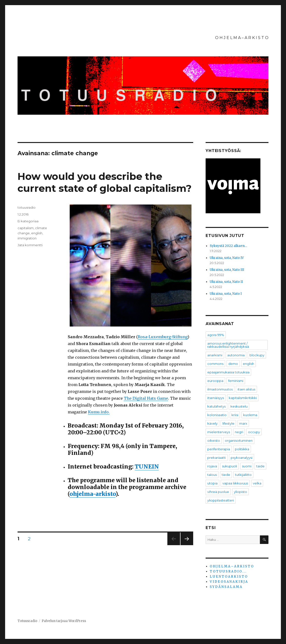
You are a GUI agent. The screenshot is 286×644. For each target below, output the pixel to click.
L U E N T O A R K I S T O (229, 577)
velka (257, 483)
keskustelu (239, 406)
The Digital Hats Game (146, 398)
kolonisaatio (217, 415)
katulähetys (216, 406)
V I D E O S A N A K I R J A (229, 582)
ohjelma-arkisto (92, 494)
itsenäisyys (216, 398)
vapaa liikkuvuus (235, 483)
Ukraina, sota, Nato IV (227, 258)
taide (260, 466)
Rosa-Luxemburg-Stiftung (163, 337)
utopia (212, 483)
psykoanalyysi (242, 458)
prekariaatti (217, 458)
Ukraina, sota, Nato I (226, 294)
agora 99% (216, 335)
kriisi (235, 415)
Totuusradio (27, 621)
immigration (27, 238)
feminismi (236, 381)
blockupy (257, 355)
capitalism (26, 228)
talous (212, 475)
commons (215, 364)
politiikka (242, 449)
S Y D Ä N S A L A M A (226, 587)
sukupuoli (229, 466)
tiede (226, 475)
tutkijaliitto (243, 475)
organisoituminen (239, 440)
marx (243, 423)
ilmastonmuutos (220, 389)
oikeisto (214, 440)
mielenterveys (219, 432)
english (37, 233)
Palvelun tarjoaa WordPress (64, 621)
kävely (212, 423)
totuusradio (27, 207)
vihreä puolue (218, 492)
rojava (212, 466)
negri (239, 432)
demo (233, 364)
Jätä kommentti (30, 245)
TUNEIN (147, 466)
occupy (254, 432)
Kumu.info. (99, 412)
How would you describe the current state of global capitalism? (105, 182)
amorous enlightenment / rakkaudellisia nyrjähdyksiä (228, 345)
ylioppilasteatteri (221, 500)
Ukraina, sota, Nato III (227, 270)
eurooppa (215, 381)
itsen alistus (246, 389)
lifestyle (228, 423)
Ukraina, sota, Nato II (226, 282)
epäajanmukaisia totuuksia (228, 372)
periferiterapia (219, 449)
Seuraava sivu (187, 545)
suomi (247, 466)
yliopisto (240, 492)
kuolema (250, 415)
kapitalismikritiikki (243, 398)
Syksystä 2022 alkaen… (228, 246)
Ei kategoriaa (28, 221)
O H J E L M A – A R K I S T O (242, 38)
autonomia (236, 355)
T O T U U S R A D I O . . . (228, 571)
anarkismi (215, 355)
